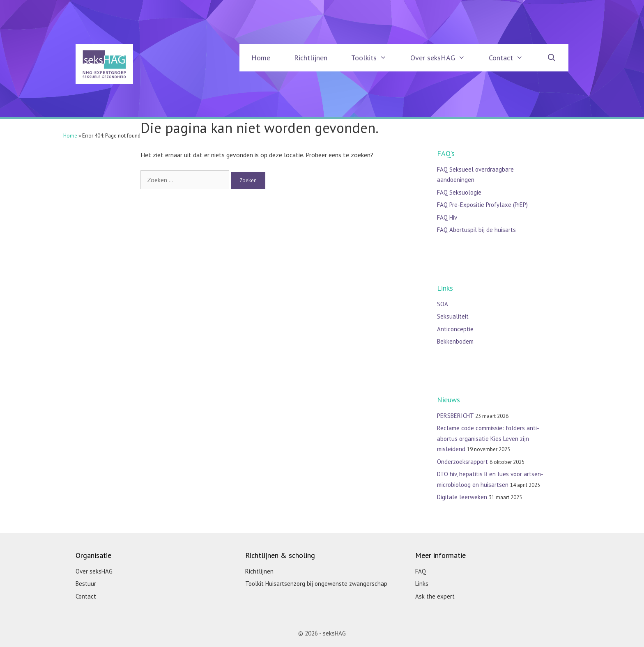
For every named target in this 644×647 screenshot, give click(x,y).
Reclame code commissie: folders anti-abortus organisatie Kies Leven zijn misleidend (488, 438)
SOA (443, 304)
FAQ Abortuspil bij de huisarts (476, 230)
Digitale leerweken (462, 497)
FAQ (421, 571)
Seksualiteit (453, 316)
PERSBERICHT (455, 416)
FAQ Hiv (447, 217)
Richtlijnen (311, 58)
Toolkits (375, 58)
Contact (512, 58)
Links (422, 584)
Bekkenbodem (455, 341)
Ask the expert (435, 596)
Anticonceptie (455, 329)
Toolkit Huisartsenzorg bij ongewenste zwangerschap (316, 584)
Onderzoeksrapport (462, 462)
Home (261, 58)
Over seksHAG (444, 58)
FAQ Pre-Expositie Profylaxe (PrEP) (482, 205)
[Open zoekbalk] (552, 58)
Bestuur (86, 584)
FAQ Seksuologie (459, 192)
